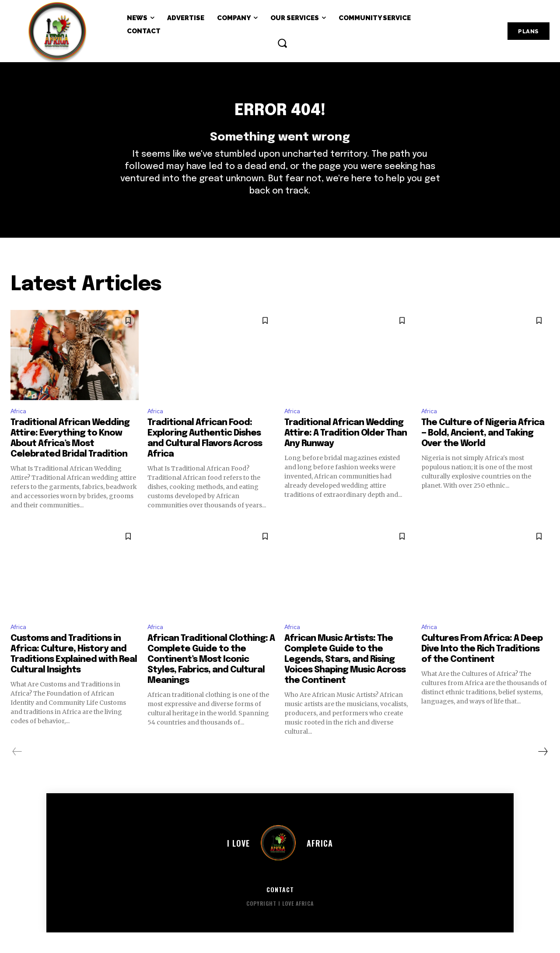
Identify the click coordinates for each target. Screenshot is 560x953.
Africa (20, 429)
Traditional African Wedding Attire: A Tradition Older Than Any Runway (346, 452)
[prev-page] (17, 773)
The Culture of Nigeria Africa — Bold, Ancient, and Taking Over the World (483, 452)
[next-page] (542, 773)
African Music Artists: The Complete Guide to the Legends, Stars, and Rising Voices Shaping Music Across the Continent (345, 680)
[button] (282, 43)
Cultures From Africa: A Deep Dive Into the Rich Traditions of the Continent (482, 670)
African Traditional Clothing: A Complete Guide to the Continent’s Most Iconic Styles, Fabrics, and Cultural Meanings (211, 680)
